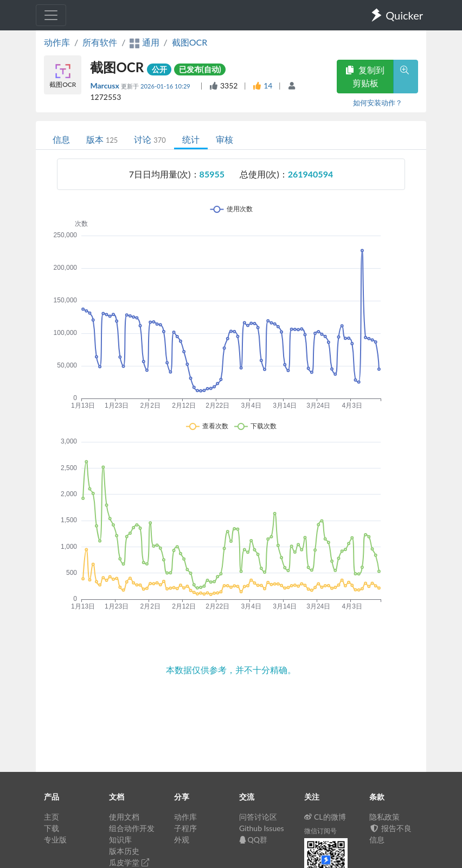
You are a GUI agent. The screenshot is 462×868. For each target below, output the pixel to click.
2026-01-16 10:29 (166, 86)
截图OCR (190, 42)
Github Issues (262, 828)
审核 (224, 139)
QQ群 (253, 840)
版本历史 (124, 851)
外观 (182, 840)
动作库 (57, 42)
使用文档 (124, 817)
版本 (102, 139)
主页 (52, 817)
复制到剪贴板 (365, 76)
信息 (61, 139)
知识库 (120, 840)
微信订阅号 (320, 831)
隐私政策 (384, 817)
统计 (191, 139)
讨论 (150, 139)
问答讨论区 (258, 817)
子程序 (185, 828)
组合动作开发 (132, 828)
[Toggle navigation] (51, 15)
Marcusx (105, 85)
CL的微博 (325, 817)
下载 (52, 828)
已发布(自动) (200, 69)
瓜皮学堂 (129, 862)
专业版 (55, 840)
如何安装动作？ (378, 103)
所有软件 (100, 42)
